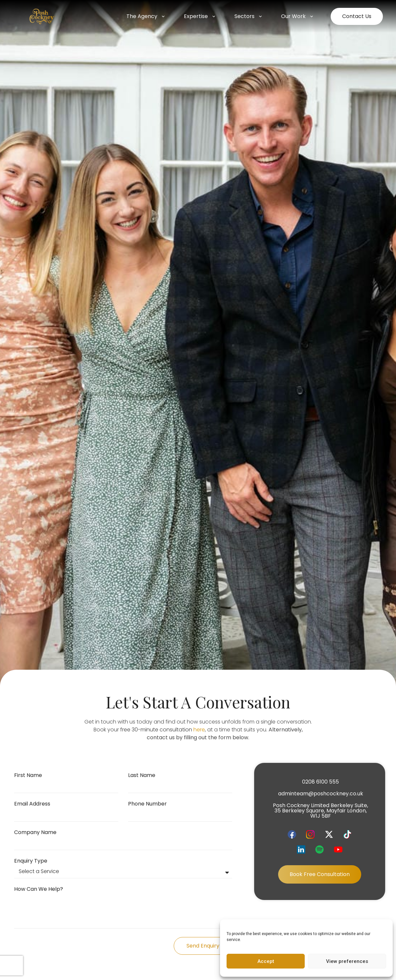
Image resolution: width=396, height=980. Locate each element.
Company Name (35, 833)
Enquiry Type (31, 861)
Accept (266, 961)
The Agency (146, 16)
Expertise (200, 16)
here (199, 730)
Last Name (142, 776)
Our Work (298, 16)
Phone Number (147, 804)
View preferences (347, 961)
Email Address (32, 804)
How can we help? (39, 890)
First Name (28, 776)
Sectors (249, 16)
